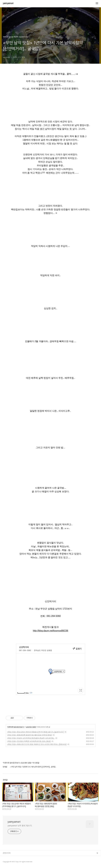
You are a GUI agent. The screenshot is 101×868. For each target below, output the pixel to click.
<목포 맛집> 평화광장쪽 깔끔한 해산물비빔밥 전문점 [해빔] (30, 735)
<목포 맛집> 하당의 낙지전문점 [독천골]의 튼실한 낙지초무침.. (31, 738)
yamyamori (8, 3)
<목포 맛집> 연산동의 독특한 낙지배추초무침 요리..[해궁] (29, 741)
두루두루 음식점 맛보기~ (16, 727)
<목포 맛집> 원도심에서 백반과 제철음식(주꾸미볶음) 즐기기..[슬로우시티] (35, 732)
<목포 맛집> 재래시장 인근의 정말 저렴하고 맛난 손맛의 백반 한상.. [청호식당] (37, 744)
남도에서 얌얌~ (31, 727)
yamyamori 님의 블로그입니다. (20, 826)
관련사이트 (7, 853)
